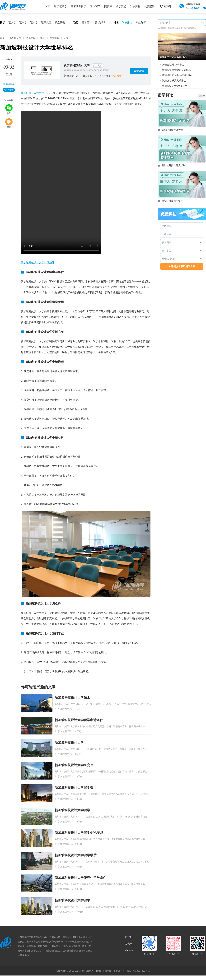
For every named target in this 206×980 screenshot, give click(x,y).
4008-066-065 (196, 8)
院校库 (108, 6)
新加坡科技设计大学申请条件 (38, 262)
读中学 (23, 22)
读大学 (12, 22)
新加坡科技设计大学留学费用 (76, 788)
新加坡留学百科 (66, 709)
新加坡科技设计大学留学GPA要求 (79, 833)
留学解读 (100, 22)
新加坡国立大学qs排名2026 (177, 75)
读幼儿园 (46, 22)
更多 (202, 96)
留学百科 (87, 22)
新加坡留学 (61, 6)
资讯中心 (31, 38)
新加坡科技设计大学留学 (72, 810)
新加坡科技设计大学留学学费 (76, 855)
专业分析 (141, 22)
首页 (48, 6)
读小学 (34, 22)
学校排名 (127, 22)
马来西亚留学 (79, 6)
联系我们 (129, 944)
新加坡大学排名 (175, 28)
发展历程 (135, 6)
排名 (42, 38)
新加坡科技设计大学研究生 (74, 765)
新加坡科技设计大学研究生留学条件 (80, 878)
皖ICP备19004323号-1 (138, 971)
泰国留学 (95, 6)
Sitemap (129, 950)
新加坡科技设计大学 (77, 65)
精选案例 (60, 22)
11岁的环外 (165, 6)
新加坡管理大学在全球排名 (176, 70)
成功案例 (149, 6)
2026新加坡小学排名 (173, 65)
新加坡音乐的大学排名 (174, 81)
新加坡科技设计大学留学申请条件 (79, 720)
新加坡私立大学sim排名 (175, 86)
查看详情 (139, 71)
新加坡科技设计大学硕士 (72, 697)
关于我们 (121, 6)
